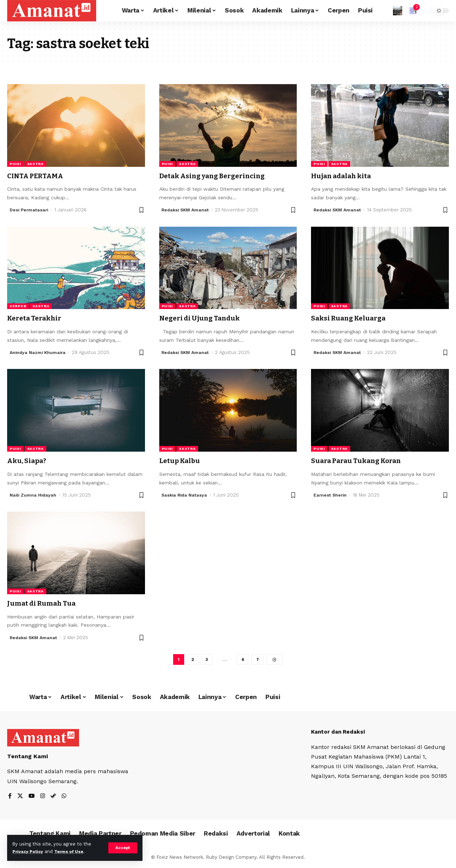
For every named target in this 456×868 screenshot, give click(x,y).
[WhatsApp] (66, 798)
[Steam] (55, 798)
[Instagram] (43, 798)
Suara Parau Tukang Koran (362, 461)
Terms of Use (73, 851)
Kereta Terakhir (38, 318)
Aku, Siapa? (29, 461)
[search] (424, 11)
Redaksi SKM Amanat (186, 210)
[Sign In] (398, 11)
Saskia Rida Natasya (185, 495)
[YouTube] (32, 798)
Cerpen (18, 306)
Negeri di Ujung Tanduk (204, 318)
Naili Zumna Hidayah (34, 495)
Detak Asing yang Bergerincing (219, 176)
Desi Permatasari (30, 210)
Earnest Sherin (331, 495)
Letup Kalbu (182, 461)
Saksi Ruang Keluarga (353, 318)
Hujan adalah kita (345, 176)
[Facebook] (10, 798)
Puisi (15, 164)
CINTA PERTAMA (38, 176)
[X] (20, 798)
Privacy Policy (29, 851)
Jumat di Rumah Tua (46, 603)
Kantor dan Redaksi (340, 733)
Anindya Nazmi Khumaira (39, 352)
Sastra (35, 164)
